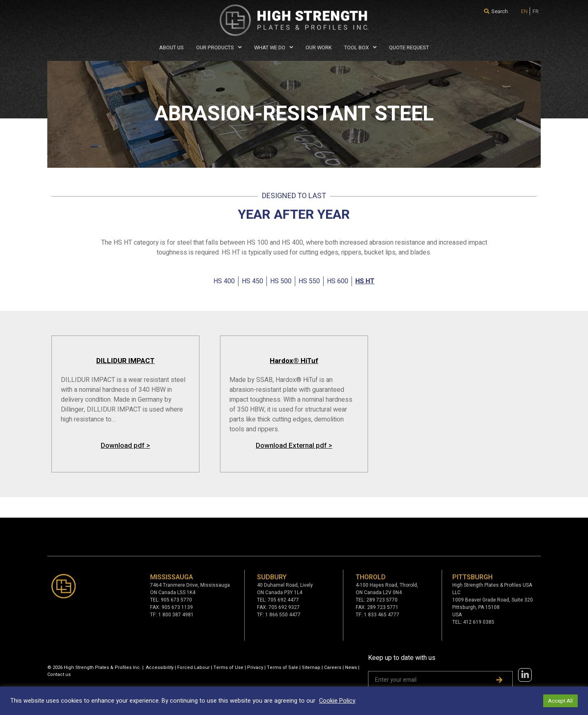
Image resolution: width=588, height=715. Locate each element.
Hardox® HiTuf (294, 361)
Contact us (59, 675)
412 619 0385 (479, 622)
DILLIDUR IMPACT (125, 361)
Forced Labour (193, 668)
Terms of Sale (282, 668)
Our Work (319, 47)
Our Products (219, 47)
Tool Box (360, 47)
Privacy (255, 668)
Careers (333, 668)
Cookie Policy (337, 701)
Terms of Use (228, 668)
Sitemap (311, 668)
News (351, 668)
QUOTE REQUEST (409, 47)
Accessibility (160, 668)
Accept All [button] (560, 701)
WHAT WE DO (274, 47)
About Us (171, 47)
